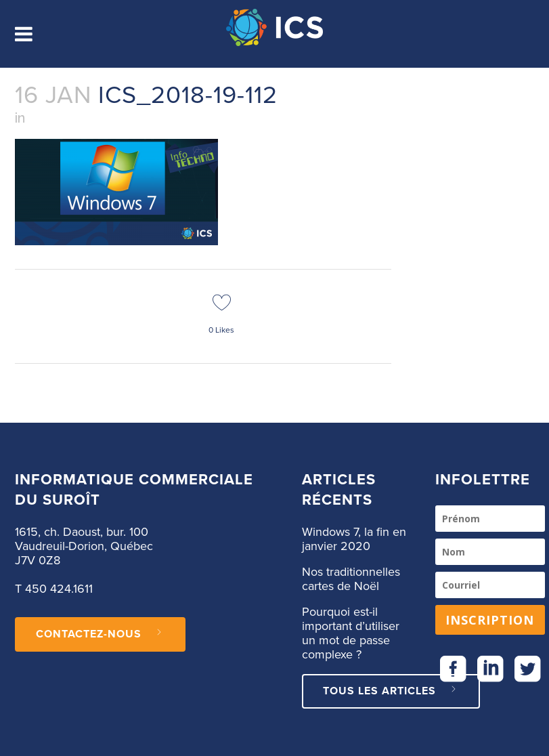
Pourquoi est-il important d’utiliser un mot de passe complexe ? (351, 634)
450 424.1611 (59, 589)
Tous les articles (391, 691)
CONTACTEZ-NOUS (100, 634)
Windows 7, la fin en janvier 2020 (354, 540)
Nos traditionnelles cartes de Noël (351, 580)
